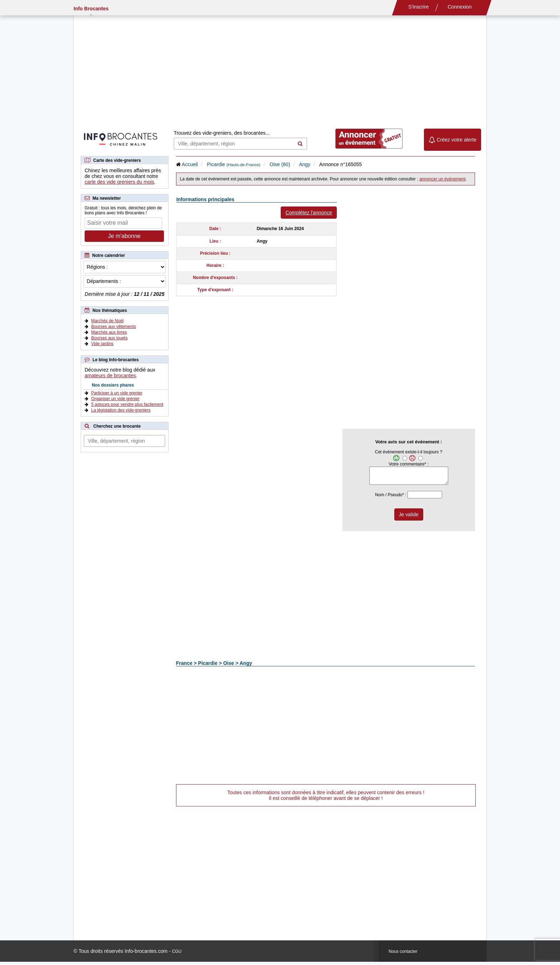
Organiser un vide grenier (115, 399)
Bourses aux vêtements (113, 327)
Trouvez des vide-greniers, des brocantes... (222, 133)
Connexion (460, 7)
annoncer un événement (442, 179)
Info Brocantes (91, 9)
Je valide (409, 518)
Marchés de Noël (107, 321)
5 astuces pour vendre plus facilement (127, 404)
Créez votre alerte (452, 140)
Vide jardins (102, 344)
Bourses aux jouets (109, 338)
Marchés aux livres (109, 332)
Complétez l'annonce (309, 213)
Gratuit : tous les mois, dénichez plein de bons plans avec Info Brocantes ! (123, 210)
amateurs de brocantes (110, 375)
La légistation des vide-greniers (121, 410)
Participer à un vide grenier (117, 393)
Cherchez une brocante (117, 426)
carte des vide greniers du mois (119, 182)
